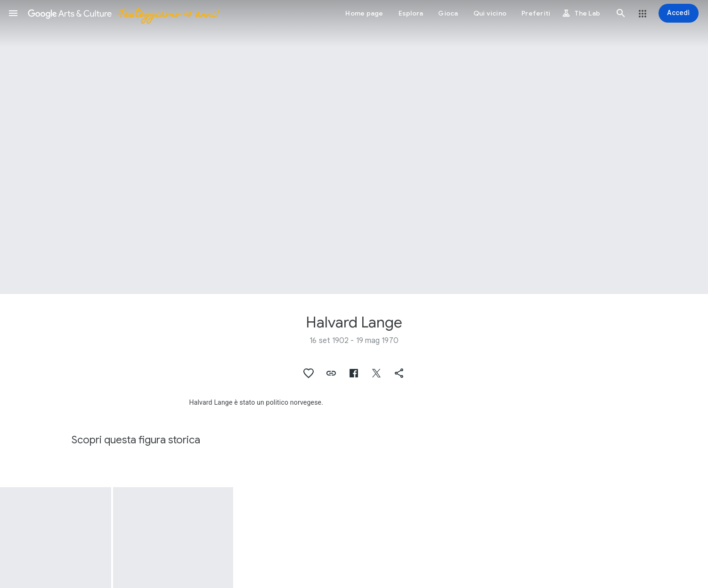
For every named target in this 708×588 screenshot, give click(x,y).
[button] (13, 13)
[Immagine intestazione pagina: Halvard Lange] (354, 147)
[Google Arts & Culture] (123, 13)
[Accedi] (679, 13)
